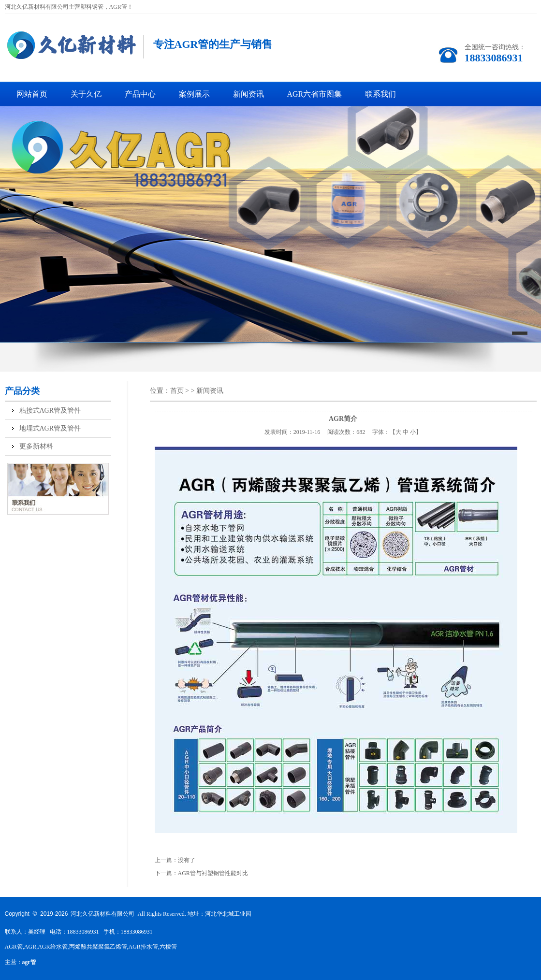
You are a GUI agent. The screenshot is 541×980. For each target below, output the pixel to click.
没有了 (187, 860)
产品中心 (140, 94)
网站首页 (32, 94)
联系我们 (380, 94)
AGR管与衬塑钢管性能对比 (213, 873)
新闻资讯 (249, 94)
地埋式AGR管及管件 (50, 428)
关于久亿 (86, 94)
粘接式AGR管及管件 (50, 411)
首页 (177, 391)
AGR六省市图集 (315, 94)
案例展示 (194, 94)
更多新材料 (36, 446)
